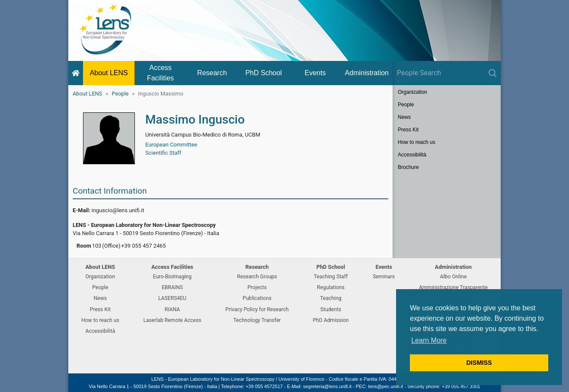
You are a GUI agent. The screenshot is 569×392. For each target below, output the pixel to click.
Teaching (331, 298)
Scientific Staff (163, 153)
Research (212, 73)
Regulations (331, 287)
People (120, 94)
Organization (412, 92)
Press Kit (408, 130)
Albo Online (454, 277)
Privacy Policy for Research (257, 309)
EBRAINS (172, 287)
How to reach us (417, 142)
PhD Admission (331, 320)
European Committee (171, 145)
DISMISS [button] (479, 363)
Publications (257, 298)
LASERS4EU (172, 298)
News (404, 117)
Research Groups (257, 277)
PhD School (264, 73)
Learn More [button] (429, 340)
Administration (367, 73)
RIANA (173, 309)
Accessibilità (412, 155)
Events (315, 73)
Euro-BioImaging (172, 277)
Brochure (408, 167)
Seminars (384, 277)
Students (331, 309)
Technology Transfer (257, 320)
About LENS (109, 73)
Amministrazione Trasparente (453, 287)
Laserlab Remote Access (172, 320)
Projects (257, 287)
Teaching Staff (331, 277)
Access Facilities (160, 73)
